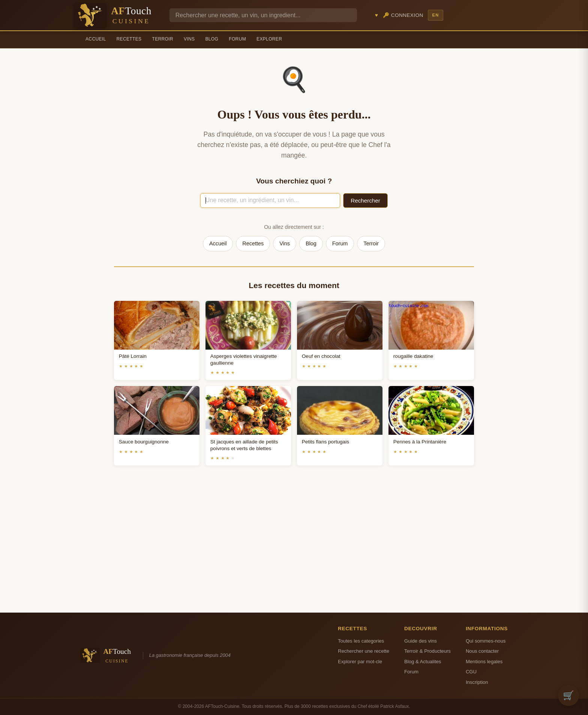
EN (435, 15)
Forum (237, 39)
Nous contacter (482, 651)
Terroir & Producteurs (427, 651)
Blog (212, 39)
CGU (471, 672)
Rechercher (365, 201)
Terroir (163, 39)
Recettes (129, 39)
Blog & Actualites (423, 662)
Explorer (269, 39)
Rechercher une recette (364, 651)
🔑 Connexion (403, 15)
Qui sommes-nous (486, 641)
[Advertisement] (294, 548)
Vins (189, 39)
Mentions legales (484, 662)
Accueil (96, 39)
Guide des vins (421, 641)
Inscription (477, 682)
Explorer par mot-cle (360, 662)
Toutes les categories (361, 641)
